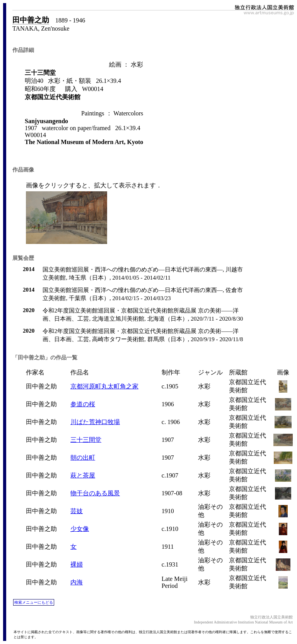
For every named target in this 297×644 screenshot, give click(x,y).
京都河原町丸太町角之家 (104, 386)
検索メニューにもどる (34, 602)
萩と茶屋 (83, 475)
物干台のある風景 (95, 493)
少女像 (80, 529)
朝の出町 (83, 458)
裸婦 (77, 564)
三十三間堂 (86, 440)
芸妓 (77, 511)
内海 (77, 582)
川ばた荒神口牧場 (95, 422)
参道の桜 (83, 404)
